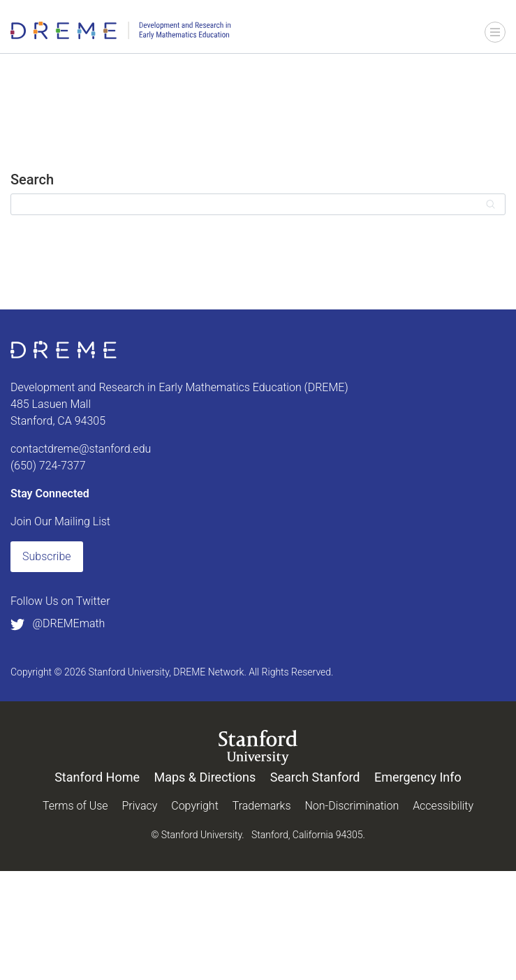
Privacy (140, 806)
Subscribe (47, 556)
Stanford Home (97, 777)
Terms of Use (75, 806)
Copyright (195, 806)
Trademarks (262, 806)
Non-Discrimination (352, 806)
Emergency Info (418, 777)
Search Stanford (315, 777)
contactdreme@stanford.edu (81, 449)
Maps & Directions (205, 777)
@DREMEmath (58, 623)
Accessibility (443, 806)
